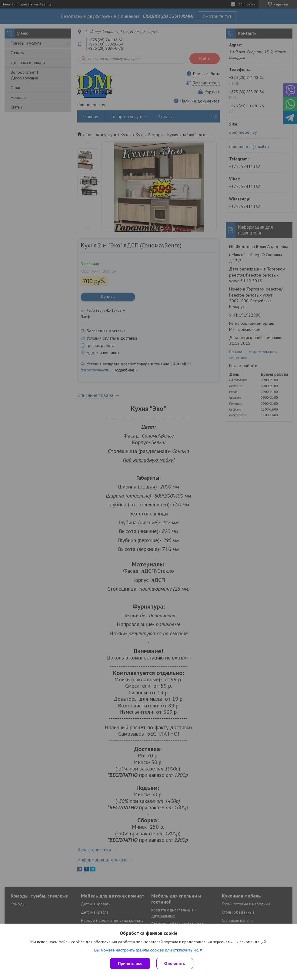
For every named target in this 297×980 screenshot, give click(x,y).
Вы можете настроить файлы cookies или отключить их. (146, 950)
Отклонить (175, 963)
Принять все (130, 963)
